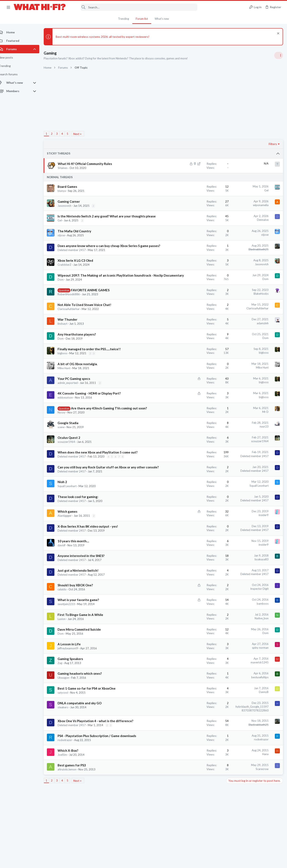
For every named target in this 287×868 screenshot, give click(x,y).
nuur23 (197, 444)
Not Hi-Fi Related (238, 380)
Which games (72, 538)
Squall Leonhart (72, 512)
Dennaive (195, 220)
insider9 (196, 541)
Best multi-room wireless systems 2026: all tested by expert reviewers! (107, 37)
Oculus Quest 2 (74, 455)
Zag (65, 689)
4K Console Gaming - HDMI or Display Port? (94, 407)
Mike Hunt (68, 381)
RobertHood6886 (73, 307)
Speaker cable (236, 268)
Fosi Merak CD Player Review (246, 481)
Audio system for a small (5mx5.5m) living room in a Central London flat (254, 440)
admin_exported (72, 396)
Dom (65, 293)
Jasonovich (69, 206)
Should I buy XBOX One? (80, 612)
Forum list (142, 19)
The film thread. (238, 389)
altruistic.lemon (72, 805)
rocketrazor (69, 775)
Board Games (72, 187)
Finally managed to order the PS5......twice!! (94, 362)
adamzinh (195, 336)
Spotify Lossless (238, 513)
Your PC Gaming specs (78, 392)
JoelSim (67, 790)
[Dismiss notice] (277, 34)
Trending (124, 19)
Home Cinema (236, 400)
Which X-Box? (72, 786)
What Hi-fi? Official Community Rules (90, 164)
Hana (198, 789)
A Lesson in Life (74, 671)
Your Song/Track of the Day (245, 308)
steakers (67, 734)
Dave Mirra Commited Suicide (84, 656)
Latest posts (230, 411)
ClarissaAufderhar (73, 322)
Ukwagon (68, 704)
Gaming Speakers (75, 685)
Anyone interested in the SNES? (86, 582)
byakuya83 (194, 586)
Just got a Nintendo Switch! (83, 597)
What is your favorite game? (83, 626)
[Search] (134, 7)
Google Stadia (73, 441)
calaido (67, 616)
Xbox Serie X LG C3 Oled (80, 269)
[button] (8, 7)
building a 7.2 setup (240, 497)
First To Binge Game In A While (85, 641)
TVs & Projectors (238, 472)
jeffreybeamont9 (72, 675)
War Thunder (72, 333)
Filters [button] (205, 144)
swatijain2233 (71, 630)
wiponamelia (193, 205)
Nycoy (66, 430)
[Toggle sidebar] (278, 55)
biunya (66, 191)
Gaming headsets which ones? (84, 700)
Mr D (198, 425)
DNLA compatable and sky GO (84, 729)
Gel (199, 190)
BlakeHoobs (194, 307)
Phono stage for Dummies (244, 328)
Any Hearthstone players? (81, 348)
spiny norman (193, 674)
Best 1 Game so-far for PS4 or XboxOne (91, 715)
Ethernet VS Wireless (242, 348)
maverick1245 (192, 689)
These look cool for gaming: (83, 523)
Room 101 (234, 368)
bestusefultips (192, 704)
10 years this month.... (78, 567)
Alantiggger (69, 542)
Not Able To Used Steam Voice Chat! (89, 318)
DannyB (196, 718)
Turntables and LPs (239, 340)
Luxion (66, 645)
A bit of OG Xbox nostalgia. (82, 377)
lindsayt (67, 337)
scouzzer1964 (71, 459)
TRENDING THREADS (234, 259)
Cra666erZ (69, 273)
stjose (66, 240)
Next (81, 134)
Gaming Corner (73, 201)
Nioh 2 (67, 508)
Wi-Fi (231, 360)
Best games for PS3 (76, 800)
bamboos (195, 630)
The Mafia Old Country (79, 235)
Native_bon (194, 645)
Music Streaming (237, 521)
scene (66, 445)
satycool (67, 719)
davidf (66, 572)
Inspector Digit (192, 615)
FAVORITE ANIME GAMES (95, 303)
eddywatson (70, 411)
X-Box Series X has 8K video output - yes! (92, 553)
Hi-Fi (230, 279)
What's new (162, 19)
